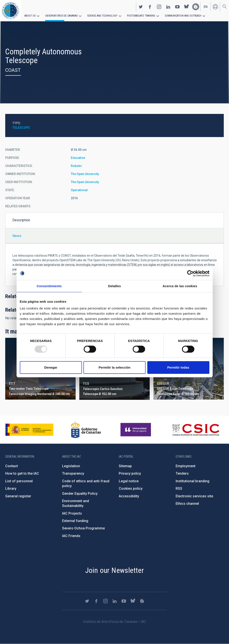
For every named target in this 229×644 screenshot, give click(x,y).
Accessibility (129, 496)
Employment (186, 466)
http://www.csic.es (196, 430)
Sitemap (125, 466)
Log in (215, 7)
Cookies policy (131, 489)
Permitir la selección (115, 367)
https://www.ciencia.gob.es (29, 430)
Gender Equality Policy (80, 494)
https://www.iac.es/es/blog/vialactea (196, 7)
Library (11, 489)
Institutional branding (193, 481)
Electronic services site (194, 496)
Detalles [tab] (114, 286)
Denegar (51, 367)
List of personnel (19, 481)
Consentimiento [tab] (49, 286)
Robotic (76, 166)
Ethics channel (187, 504)
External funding (75, 521)
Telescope (21, 128)
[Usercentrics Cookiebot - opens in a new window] (190, 273)
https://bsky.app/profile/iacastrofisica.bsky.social (187, 7)
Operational (79, 190)
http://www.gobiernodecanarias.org (86, 430)
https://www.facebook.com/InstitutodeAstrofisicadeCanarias (150, 7)
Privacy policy (130, 473)
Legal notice (129, 481)
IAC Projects (72, 513)
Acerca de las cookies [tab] (180, 286)
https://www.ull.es (136, 430)
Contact (12, 466)
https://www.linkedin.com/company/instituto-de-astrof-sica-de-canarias (168, 7)
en (206, 7)
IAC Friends (71, 536)
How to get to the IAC (22, 473)
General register (18, 496)
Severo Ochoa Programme (83, 528)
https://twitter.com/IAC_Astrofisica (141, 7)
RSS (179, 489)
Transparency (73, 473)
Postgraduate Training (141, 16)
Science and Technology (102, 16)
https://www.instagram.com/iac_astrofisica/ (159, 7)
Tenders (182, 473)
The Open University (85, 174)
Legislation (71, 466)
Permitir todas (178, 367)
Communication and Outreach (183, 16)
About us (30, 16)
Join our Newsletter (115, 570)
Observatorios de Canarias (61, 16)
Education (78, 158)
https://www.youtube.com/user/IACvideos (177, 7)
